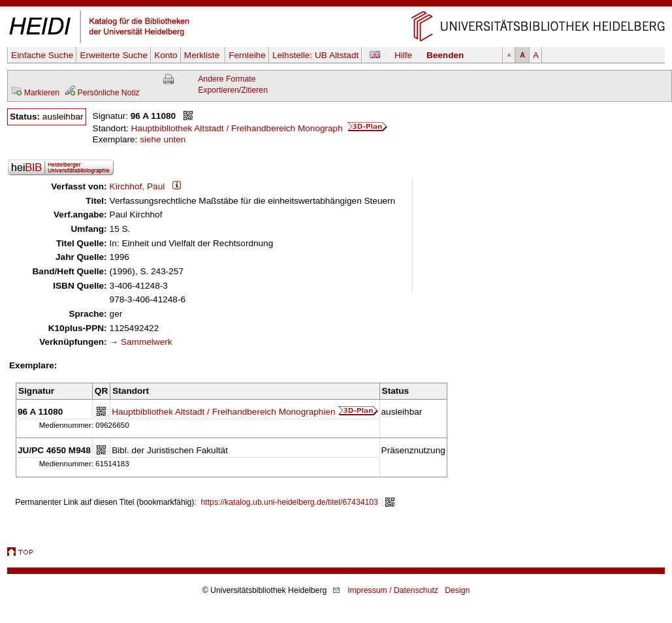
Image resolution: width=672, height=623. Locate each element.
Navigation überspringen (336, 6)
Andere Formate (227, 79)
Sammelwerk (147, 342)
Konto (166, 55)
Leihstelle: (315, 55)
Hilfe (403, 55)
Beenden (445, 55)
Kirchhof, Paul (137, 186)
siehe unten (163, 139)
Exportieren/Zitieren (233, 90)
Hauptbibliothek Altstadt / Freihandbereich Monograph (260, 128)
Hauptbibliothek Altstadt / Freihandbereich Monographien (223, 412)
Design (457, 590)
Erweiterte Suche (114, 55)
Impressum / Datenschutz (393, 590)
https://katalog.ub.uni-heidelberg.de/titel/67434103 (290, 502)
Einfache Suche (42, 55)
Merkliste (203, 55)
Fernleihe (247, 55)
